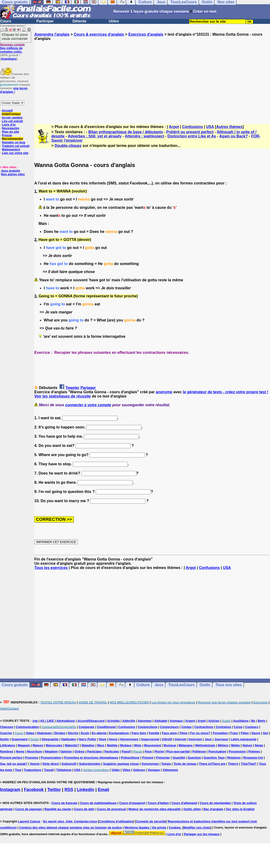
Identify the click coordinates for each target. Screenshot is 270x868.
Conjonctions (148, 727)
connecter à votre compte (88, 405)
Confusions (193, 127)
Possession (237, 751)
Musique (170, 745)
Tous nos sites (229, 685)
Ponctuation (217, 751)
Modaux (126, 745)
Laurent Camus (29, 821)
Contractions (204, 727)
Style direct (51, 764)
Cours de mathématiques (98, 803)
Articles (214, 721)
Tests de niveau (185, 764)
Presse (7, 135)
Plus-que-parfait (178, 751)
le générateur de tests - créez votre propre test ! (226, 392)
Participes (94, 751)
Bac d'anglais (213, 809)
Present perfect (11, 758)
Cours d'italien (158, 803)
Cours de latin (84, 809)
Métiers (223, 745)
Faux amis (169, 733)
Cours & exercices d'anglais (99, 34)
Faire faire (139, 733)
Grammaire (19, 739)
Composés (86, 727)
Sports (35, 764)
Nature (247, 745)
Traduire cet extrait (16, 146)
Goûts (4, 739)
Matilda (112, 745)
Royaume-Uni (253, 758)
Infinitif (167, 739)
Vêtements (170, 770)
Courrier (6, 733)
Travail (49, 770)
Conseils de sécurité (151, 821)
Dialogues (44, 733)
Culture (143, 685)
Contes (186, 727)
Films (184, 733)
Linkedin (86, 790)
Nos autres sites (13, 174)
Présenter (163, 758)
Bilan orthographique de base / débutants (126, 132)
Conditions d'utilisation (116, 821)
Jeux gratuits (11, 171)
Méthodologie (205, 745)
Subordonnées (90, 764)
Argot (174, 127)
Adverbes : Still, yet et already (95, 136)
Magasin (24, 745)
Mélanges (186, 745)
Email (103, 790)
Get (266, 733)
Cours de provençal (111, 809)
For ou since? (200, 733)
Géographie (50, 739)
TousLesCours (182, 685)
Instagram (10, 790)
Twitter (54, 790)
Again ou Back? (234, 136)
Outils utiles (192, 809)
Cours (6, 21)
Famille (154, 733)
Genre (256, 733)
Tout (18, 770)
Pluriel (159, 751)
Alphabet (161, 721)
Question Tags (214, 758)
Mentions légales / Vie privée (145, 827)
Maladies (88, 745)
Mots (138, 745)
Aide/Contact (11, 114)
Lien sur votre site (15, 153)
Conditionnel (106, 727)
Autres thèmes (229, 127)
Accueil (7, 110)
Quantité (179, 758)
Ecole (85, 733)
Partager (88, 388)
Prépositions (130, 758)
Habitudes (69, 739)
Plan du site (11, 132)
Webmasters (11, 149)
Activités (113, 721)
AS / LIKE (47, 721)
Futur (234, 733)
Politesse (199, 751)
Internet (180, 739)
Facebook (34, 790)
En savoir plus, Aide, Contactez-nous (70, 821)
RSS (69, 790)
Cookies (175, 827)
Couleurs (252, 727)
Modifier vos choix (197, 827)
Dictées (60, 733)
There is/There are (212, 764)
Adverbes (145, 721)
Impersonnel (150, 739)
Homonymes (129, 739)
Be (253, 721)
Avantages (9, 59)
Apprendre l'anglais (52, 34)
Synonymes (150, 764)
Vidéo (116, 770)
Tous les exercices (51, 568)
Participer (45, 21)
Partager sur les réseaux (202, 834)
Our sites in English (240, 809)
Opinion (66, 751)
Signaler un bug (13, 142)
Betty (262, 721)
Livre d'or (9, 125)
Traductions (33, 770)
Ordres (79, 751)
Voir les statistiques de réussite (62, 396)
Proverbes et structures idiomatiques (91, 758)
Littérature (8, 745)
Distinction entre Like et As (192, 136)
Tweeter (72, 388)
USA (210, 127)
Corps (238, 727)
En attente (99, 733)
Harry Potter (88, 739)
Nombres (7, 751)
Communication (27, 727)
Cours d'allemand (184, 803)
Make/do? (72, 745)
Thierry (233, 764)
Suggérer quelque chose (121, 764)
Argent (190, 721)
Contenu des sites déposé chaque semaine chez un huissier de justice (71, 827)
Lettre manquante (244, 739)
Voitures (139, 770)
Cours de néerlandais (215, 803)
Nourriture (34, 751)
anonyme (164, 392)
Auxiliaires (241, 721)
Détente (79, 21)
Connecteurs (169, 727)
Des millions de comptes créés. (12, 48)
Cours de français (64, 803)
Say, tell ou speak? (14, 764)
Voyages (154, 770)
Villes (126, 770)
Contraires (223, 727)
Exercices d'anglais (146, 34)
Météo (236, 745)
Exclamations (119, 733)
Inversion (195, 739)
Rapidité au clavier (58, 809)
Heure (113, 739)
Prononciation (51, 758)
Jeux (159, 685)
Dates (30, 733)
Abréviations (66, 721)
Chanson (7, 727)
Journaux (221, 739)
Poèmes (254, 751)
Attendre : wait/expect (144, 136)
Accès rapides (12, 118)
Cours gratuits (15, 685)
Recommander (13, 139)
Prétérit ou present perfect (190, 132)
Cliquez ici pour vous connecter (15, 36)
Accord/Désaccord (91, 721)
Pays (148, 751)
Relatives (234, 758)
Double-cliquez (68, 146)
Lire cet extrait (12, 121)
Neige (259, 745)
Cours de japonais (28, 809)
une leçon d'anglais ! (14, 90)
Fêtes (245, 733)
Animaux (176, 721)
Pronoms (32, 758)
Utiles (114, 21)
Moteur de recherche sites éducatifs (155, 809)
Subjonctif (69, 764)
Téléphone (64, 770)
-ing (35, 721)
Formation (220, 733)
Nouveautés (11, 128)
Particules (112, 751)
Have (103, 739)
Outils (205, 685)
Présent (148, 758)
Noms (20, 751)
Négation (51, 751)
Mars (101, 745)
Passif (126, 751)
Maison (38, 745)
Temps (166, 764)
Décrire (73, 733)
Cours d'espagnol (132, 803)
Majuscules (54, 745)
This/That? (249, 764)
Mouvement (152, 745)
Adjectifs (129, 721)
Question (194, 758)
